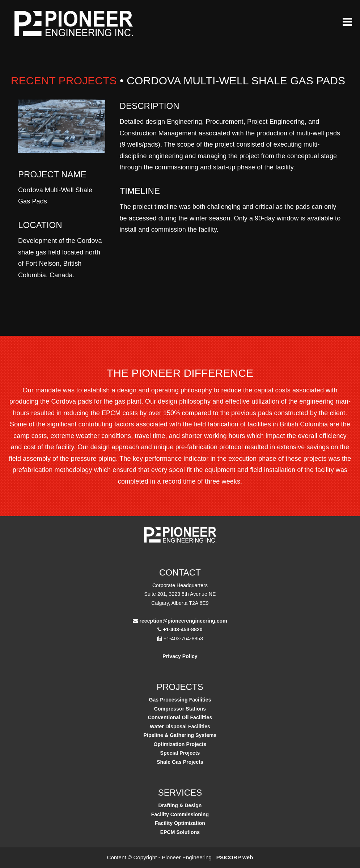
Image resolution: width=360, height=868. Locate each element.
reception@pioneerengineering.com (183, 621)
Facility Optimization (180, 823)
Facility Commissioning (180, 814)
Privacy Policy (180, 656)
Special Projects (180, 753)
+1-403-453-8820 (183, 629)
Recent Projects (64, 81)
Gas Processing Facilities (180, 700)
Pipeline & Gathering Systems (180, 735)
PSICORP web (235, 857)
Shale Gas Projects (180, 762)
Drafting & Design (180, 805)
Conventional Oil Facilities (180, 717)
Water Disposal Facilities (180, 726)
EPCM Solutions (180, 832)
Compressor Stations (180, 709)
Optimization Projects (180, 744)
